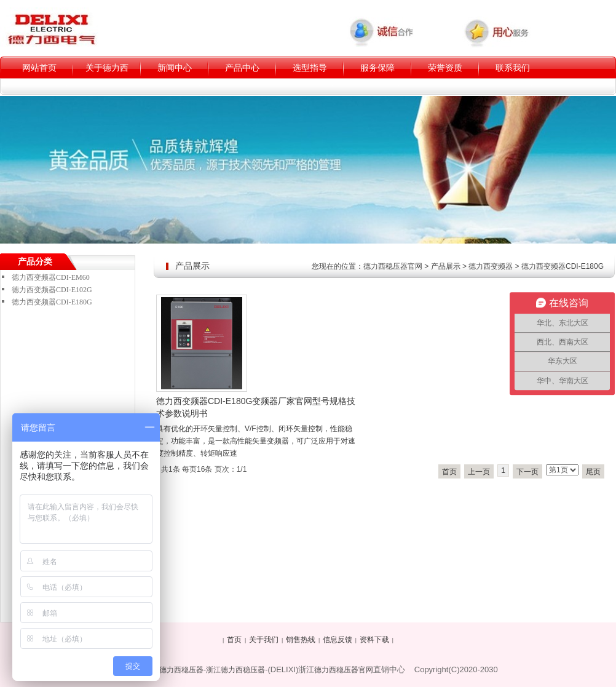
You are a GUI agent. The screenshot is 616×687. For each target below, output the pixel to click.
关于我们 (264, 640)
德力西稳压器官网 (393, 266)
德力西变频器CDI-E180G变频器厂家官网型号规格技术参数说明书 (256, 407)
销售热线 (301, 640)
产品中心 (242, 68)
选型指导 (310, 68)
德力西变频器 (491, 266)
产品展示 (446, 266)
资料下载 (374, 640)
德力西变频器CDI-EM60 (51, 277)
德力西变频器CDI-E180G (563, 266)
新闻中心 (175, 68)
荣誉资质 (445, 68)
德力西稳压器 (181, 670)
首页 (449, 472)
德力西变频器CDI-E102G (52, 290)
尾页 (593, 472)
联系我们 (513, 68)
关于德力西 (107, 68)
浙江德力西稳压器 (235, 670)
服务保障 (377, 68)
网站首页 (39, 68)
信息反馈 (338, 640)
